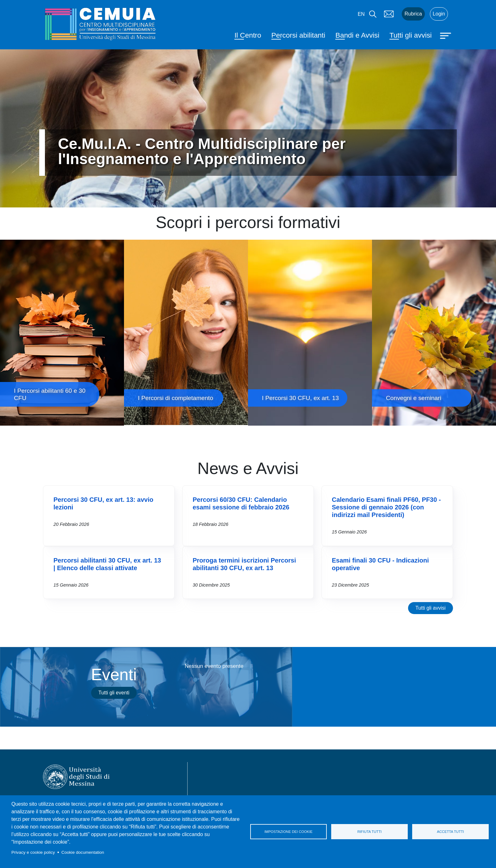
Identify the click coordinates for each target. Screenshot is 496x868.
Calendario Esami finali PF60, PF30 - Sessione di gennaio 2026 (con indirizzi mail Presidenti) (386, 507)
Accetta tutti (450, 832)
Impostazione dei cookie (288, 832)
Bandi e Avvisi (357, 35)
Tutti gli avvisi (411, 35)
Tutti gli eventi (114, 693)
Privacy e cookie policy (33, 852)
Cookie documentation (83, 852)
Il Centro (248, 35)
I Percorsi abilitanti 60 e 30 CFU (62, 333)
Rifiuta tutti (370, 832)
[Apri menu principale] (446, 35)
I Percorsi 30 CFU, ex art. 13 (310, 333)
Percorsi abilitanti (298, 35)
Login (439, 14)
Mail (389, 14)
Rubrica (413, 14)
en (361, 14)
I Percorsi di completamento (186, 333)
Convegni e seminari (434, 333)
